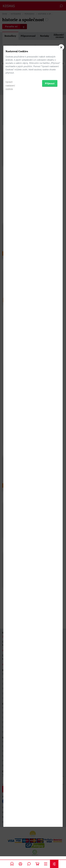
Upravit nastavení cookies (10, 452)
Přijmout (50, 450)
